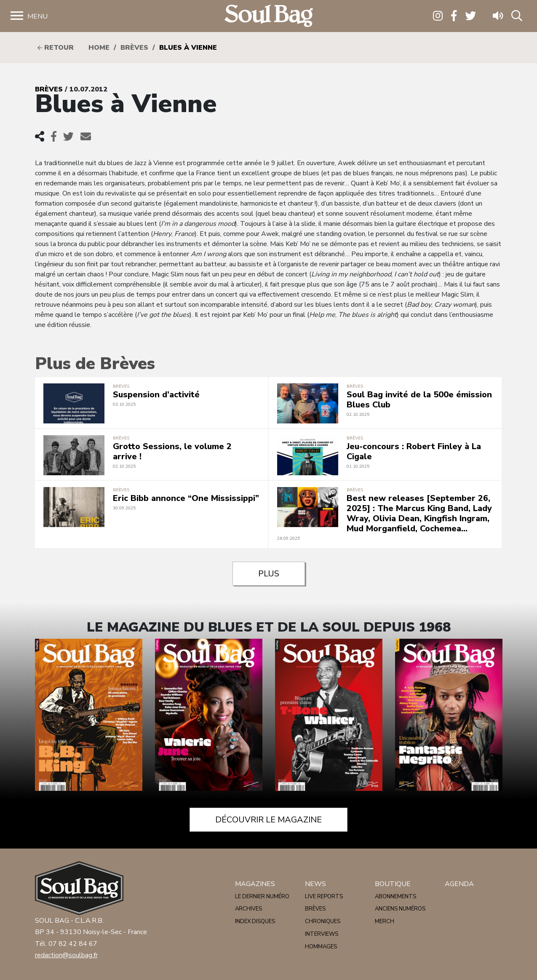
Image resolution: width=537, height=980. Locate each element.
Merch (385, 921)
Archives (248, 909)
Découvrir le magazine (268, 820)
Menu (37, 16)
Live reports (324, 897)
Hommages (321, 947)
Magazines (255, 884)
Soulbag (269, 16)
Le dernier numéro (262, 897)
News (315, 884)
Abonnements (395, 897)
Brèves (134, 48)
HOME (99, 48)
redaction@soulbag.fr (66, 955)
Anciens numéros (400, 909)
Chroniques (323, 921)
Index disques (255, 921)
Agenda (459, 884)
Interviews (322, 934)
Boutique (393, 884)
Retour (56, 48)
